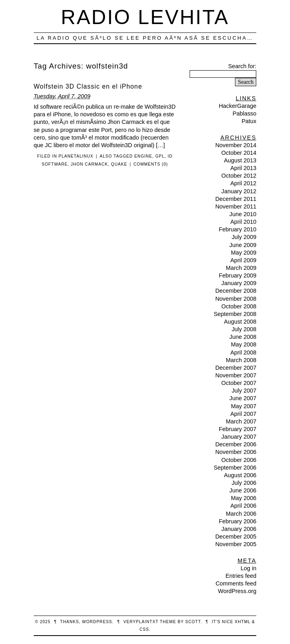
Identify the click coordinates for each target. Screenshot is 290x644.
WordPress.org (237, 591)
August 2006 (240, 475)
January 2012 (239, 191)
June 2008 (243, 337)
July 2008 (244, 329)
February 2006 (238, 521)
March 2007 (241, 421)
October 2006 (239, 460)
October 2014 (239, 153)
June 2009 (243, 245)
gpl (160, 156)
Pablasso (244, 113)
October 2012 (239, 176)
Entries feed (241, 576)
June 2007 (243, 398)
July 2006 (244, 483)
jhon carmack (89, 164)
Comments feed (236, 583)
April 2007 (243, 414)
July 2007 (244, 391)
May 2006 (244, 498)
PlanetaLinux (76, 156)
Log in (248, 568)
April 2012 (243, 183)
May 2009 (244, 253)
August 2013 (240, 160)
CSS (144, 629)
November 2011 (236, 207)
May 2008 (244, 344)
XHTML (242, 622)
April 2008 (243, 352)
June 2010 (243, 214)
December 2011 (236, 199)
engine (143, 156)
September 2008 (235, 314)
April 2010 (243, 222)
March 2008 (241, 360)
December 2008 (236, 291)
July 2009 (244, 237)
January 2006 (239, 529)
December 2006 (236, 444)
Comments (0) (151, 164)
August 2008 (240, 322)
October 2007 (239, 383)
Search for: (242, 66)
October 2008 (239, 306)
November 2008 (236, 299)
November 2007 (236, 375)
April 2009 (243, 260)
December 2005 (236, 537)
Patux (249, 121)
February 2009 (238, 275)
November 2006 (236, 452)
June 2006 (243, 490)
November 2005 (236, 544)
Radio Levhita (145, 17)
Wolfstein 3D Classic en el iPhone (88, 86)
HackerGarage (238, 106)
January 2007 (239, 437)
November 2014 (236, 145)
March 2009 (241, 268)
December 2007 (236, 368)
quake (119, 164)
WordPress (97, 622)
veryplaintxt (141, 622)
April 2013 (243, 168)
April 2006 (243, 506)
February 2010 (238, 229)
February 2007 (238, 429)
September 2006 (235, 468)
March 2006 (241, 514)
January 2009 (239, 283)
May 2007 (244, 406)
